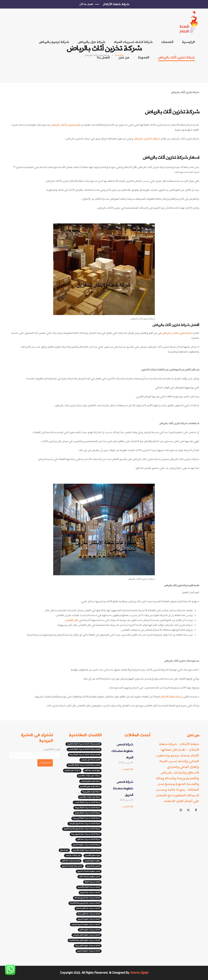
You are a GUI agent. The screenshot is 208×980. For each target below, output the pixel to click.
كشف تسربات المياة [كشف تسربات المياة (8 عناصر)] (92, 882)
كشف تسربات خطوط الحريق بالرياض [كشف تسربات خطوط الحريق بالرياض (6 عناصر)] (86, 924)
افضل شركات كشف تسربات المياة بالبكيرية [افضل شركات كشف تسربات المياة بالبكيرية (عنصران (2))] (83, 744)
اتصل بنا (103, 57)
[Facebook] (196, 810)
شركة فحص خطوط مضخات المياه (122, 751)
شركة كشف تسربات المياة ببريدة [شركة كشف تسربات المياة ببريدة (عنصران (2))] (87, 808)
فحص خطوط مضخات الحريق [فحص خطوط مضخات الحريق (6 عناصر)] (89, 871)
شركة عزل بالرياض (92, 42)
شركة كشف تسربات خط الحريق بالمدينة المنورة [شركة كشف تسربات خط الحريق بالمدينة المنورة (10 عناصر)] (82, 829)
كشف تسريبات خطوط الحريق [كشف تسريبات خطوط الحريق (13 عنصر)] (89, 951)
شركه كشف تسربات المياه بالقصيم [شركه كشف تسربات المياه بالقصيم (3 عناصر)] (86, 850)
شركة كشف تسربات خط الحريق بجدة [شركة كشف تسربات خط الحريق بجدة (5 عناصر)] (86, 834)
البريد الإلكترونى (35, 752)
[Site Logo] (189, 23)
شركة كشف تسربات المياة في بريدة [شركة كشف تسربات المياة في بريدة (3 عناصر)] (86, 818)
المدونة (144, 57)
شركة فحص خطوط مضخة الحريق (123, 788)
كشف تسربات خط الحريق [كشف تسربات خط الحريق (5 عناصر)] (90, 892)
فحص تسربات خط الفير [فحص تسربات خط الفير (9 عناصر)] (71, 861)
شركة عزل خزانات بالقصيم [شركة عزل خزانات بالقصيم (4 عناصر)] (90, 797)
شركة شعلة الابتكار (172, 697)
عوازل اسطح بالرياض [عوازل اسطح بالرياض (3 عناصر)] (92, 861)
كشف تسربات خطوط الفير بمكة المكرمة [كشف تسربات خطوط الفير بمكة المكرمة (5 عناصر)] (85, 940)
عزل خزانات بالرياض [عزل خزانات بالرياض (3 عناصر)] (73, 855)
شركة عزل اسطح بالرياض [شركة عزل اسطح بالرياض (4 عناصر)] (90, 781)
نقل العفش (72, 620)
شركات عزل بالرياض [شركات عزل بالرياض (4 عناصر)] (72, 770)
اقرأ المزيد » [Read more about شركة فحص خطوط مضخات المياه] (127, 769)
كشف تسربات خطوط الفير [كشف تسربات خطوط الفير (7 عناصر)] (90, 930)
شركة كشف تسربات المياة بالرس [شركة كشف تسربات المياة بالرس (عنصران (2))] (87, 802)
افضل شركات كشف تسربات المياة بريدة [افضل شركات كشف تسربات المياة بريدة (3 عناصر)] (85, 755)
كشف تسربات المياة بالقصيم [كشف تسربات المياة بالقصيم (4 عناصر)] (89, 887)
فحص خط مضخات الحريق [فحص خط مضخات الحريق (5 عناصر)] (72, 866)
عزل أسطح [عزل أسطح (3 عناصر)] (64, 850)
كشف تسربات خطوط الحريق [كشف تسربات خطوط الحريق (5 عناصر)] (89, 919)
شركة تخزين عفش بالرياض (178, 333)
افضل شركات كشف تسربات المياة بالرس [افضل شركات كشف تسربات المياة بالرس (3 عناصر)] (84, 749)
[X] (188, 810)
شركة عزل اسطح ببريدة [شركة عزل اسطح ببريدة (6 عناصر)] (91, 792)
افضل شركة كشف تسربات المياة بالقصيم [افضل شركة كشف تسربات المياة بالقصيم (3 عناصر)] (84, 765)
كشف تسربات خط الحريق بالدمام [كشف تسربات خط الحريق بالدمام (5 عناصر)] (87, 898)
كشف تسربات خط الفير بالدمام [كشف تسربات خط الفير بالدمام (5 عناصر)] (88, 908)
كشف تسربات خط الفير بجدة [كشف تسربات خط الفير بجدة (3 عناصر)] (89, 914)
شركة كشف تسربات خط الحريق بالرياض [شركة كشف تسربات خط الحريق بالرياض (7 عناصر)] (84, 824)
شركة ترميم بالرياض (54, 42)
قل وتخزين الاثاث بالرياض (65, 125)
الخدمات (167, 42)
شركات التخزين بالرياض (147, 139)
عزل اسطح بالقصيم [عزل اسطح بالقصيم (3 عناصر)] (93, 855)
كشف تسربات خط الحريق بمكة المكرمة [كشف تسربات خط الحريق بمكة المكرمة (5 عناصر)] (85, 903)
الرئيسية (188, 42)
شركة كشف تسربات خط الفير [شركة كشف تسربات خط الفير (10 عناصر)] (88, 839)
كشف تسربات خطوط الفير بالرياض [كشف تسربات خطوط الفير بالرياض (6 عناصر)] (87, 935)
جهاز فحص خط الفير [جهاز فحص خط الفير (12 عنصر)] (92, 770)
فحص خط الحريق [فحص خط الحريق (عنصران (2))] (93, 866)
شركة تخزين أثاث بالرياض (176, 57)
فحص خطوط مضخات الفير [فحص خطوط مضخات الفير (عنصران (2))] (89, 877)
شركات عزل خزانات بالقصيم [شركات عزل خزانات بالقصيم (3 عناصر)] (89, 776)
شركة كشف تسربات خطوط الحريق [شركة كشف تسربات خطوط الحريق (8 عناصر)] (86, 845)
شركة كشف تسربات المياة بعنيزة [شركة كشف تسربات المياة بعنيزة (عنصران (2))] (87, 813)
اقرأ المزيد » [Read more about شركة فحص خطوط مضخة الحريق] (127, 806)
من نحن (124, 57)
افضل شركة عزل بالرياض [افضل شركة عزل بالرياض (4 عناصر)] (90, 760)
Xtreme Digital (139, 973)
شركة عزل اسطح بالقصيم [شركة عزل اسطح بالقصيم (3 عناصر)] (90, 786)
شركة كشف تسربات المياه (133, 42)
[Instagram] (181, 810)
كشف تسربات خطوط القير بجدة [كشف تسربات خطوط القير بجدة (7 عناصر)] (88, 946)
